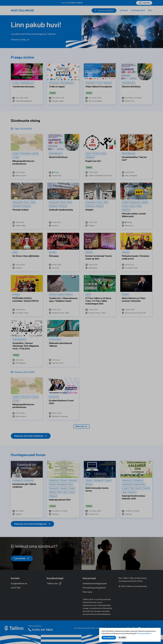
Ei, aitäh (122, 638)
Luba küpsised (109, 638)
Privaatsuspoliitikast (144, 633)
